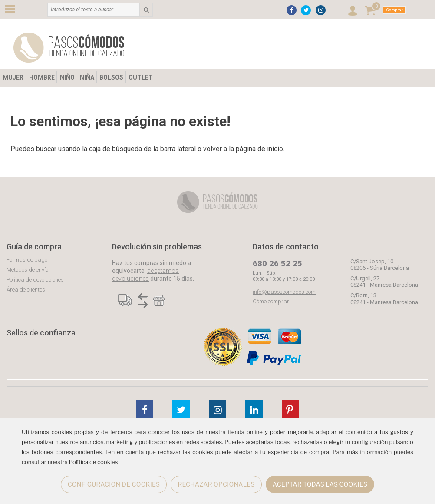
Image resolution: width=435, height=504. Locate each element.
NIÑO (67, 77)
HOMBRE (42, 77)
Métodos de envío (27, 270)
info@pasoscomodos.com (284, 292)
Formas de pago (27, 260)
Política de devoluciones (35, 280)
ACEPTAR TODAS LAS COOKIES (320, 484)
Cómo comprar (271, 301)
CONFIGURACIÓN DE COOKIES (114, 484)
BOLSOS (111, 77)
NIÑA (87, 77)
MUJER (13, 77)
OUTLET (141, 77)
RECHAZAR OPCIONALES (216, 484)
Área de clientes (26, 290)
